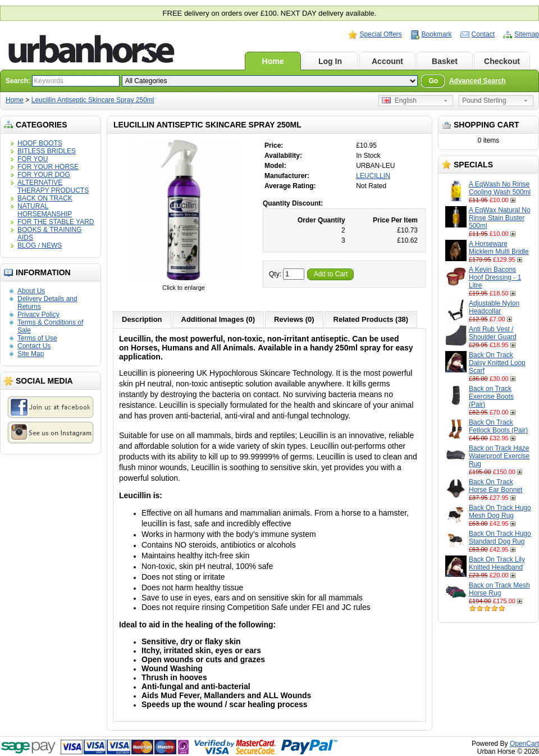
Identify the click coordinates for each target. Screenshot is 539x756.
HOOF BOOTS (40, 143)
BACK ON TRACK (45, 198)
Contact (483, 34)
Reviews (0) (294, 319)
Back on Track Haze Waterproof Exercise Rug (499, 456)
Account (387, 61)
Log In (330, 61)
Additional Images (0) (218, 319)
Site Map (31, 354)
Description (142, 319)
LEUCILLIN (373, 176)
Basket (445, 61)
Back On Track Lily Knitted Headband (497, 563)
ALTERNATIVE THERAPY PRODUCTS (53, 186)
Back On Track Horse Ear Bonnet (495, 486)
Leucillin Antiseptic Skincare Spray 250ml (93, 100)
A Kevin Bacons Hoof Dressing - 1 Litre (495, 277)
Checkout (502, 61)
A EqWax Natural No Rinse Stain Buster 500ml (500, 218)
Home (273, 61)
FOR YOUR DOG (44, 175)
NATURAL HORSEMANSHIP (45, 210)
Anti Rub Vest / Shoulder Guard (493, 333)
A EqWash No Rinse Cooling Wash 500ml (500, 188)
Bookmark (437, 34)
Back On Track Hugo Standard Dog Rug (500, 538)
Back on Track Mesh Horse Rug (499, 589)
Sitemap (527, 34)
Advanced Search (478, 81)
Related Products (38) (371, 319)
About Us (31, 291)
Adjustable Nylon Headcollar (494, 307)
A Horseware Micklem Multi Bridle (499, 248)
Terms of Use (37, 338)
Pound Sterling (484, 101)
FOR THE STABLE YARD (56, 222)
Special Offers (380, 34)
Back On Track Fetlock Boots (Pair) (498, 426)
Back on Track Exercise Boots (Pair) (491, 397)
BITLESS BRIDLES (47, 151)
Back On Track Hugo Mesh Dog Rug (500, 512)
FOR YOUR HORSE (48, 167)
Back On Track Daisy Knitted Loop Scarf (497, 363)
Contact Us (34, 346)
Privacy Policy (38, 315)
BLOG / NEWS (40, 245)
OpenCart (524, 744)
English (399, 101)
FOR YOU (33, 159)
